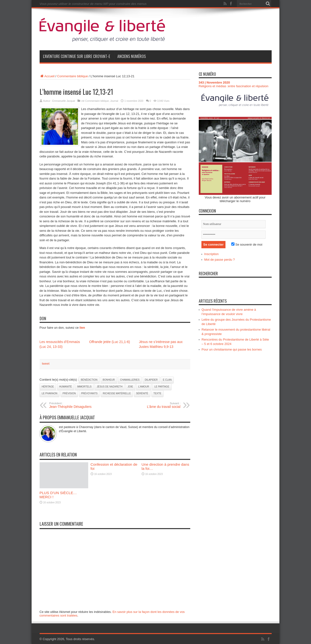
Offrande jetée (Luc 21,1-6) (110, 342)
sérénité (142, 393)
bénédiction (89, 380)
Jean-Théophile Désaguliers (79, 405)
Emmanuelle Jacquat (64, 101)
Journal (114, 101)
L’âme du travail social (151, 405)
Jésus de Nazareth (110, 387)
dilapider (151, 380)
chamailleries (130, 380)
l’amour (144, 387)
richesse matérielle (117, 393)
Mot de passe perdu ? (220, 260)
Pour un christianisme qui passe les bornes (232, 349)
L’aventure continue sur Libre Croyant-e (77, 56)
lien (82, 328)
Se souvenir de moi (247, 245)
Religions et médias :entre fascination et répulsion (234, 86)
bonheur (109, 380)
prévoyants (89, 393)
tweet (46, 364)
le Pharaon (50, 393)
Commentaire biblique (72, 76)
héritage (48, 387)
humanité (66, 387)
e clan (167, 380)
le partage (162, 387)
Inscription (212, 254)
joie (130, 387)
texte (157, 393)
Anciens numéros (132, 56)
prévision (69, 393)
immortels (84, 387)
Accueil (47, 76)
